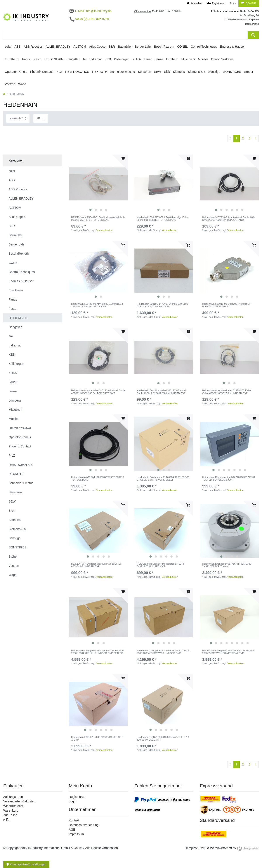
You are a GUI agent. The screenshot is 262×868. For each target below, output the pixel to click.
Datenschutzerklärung (84, 825)
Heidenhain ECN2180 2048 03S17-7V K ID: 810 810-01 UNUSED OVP (163, 738)
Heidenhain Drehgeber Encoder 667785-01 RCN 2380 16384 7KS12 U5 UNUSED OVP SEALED (98, 652)
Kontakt (74, 820)
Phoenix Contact (41, 72)
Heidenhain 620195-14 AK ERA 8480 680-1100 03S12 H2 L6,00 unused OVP (162, 305)
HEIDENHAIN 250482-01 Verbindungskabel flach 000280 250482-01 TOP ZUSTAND (98, 219)
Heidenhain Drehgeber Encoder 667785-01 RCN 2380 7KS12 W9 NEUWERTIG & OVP (228, 652)
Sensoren (144, 72)
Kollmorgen (122, 59)
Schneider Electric (122, 72)
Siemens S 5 (197, 72)
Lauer (148, 59)
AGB (72, 830)
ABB (17, 47)
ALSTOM (80, 47)
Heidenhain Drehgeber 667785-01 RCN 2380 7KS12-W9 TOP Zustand (227, 565)
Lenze (159, 59)
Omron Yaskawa (222, 59)
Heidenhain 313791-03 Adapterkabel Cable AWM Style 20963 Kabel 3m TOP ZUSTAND (229, 219)
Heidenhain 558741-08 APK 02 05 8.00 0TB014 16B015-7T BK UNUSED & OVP (97, 305)
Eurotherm (12, 59)
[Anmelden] (194, 3)
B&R (112, 47)
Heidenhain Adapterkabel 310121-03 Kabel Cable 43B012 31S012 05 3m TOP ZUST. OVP (98, 392)
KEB (108, 59)
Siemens (179, 72)
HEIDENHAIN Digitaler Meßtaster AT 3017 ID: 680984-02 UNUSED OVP (96, 565)
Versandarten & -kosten (19, 801)
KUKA (137, 59)
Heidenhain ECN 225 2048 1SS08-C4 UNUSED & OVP (97, 738)
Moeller (203, 59)
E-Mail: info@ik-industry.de (90, 11)
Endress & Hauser (233, 47)
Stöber (249, 72)
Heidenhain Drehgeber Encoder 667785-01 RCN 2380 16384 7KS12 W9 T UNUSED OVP (163, 652)
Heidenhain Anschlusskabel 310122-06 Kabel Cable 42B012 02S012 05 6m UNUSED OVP (161, 392)
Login (73, 801)
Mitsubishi (188, 59)
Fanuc (26, 59)
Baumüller (125, 47)
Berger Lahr (143, 47)
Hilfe (6, 820)
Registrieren (77, 797)
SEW (158, 72)
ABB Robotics (33, 47)
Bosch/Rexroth (164, 47)
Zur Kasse (10, 815)
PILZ (59, 72)
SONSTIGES (232, 72)
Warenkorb (11, 811)
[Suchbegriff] (125, 35)
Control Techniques (204, 47)
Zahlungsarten (13, 797)
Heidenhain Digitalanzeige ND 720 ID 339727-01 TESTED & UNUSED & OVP (229, 478)
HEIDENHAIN (54, 59)
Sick (167, 72)
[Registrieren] (216, 3)
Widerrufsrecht (13, 806)
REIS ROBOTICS (77, 72)
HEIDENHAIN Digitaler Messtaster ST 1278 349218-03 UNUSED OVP (160, 565)
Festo (37, 59)
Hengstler (73, 59)
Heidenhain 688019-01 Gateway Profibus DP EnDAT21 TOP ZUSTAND (226, 305)
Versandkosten (104, 230)
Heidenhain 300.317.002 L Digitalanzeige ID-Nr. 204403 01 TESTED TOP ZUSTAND (163, 219)
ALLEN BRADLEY (58, 47)
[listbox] (98, 184)
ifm (85, 59)
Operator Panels (16, 72)
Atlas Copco (97, 47)
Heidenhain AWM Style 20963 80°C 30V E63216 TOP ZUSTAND (98, 478)
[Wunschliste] (233, 3)
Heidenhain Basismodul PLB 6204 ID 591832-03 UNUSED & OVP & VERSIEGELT (163, 478)
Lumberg (172, 59)
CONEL (182, 47)
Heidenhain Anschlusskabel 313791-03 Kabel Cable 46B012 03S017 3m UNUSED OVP (227, 392)
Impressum (76, 834)
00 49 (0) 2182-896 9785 (89, 19)
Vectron (10, 84)
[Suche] (253, 35)
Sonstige (214, 72)
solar (8, 47)
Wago (22, 84)
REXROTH (100, 72)
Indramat (96, 59)
